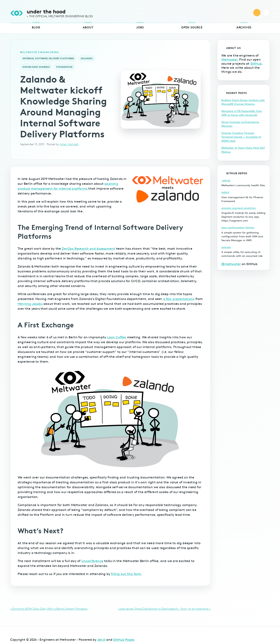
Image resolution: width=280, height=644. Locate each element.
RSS (257, 13)
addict (225, 192)
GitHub (256, 63)
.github (226, 180)
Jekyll (101, 639)
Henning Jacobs (30, 303)
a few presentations (179, 299)
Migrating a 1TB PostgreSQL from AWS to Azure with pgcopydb (242, 113)
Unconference (92, 561)
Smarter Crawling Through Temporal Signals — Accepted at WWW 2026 (241, 137)
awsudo (226, 247)
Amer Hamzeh (69, 144)
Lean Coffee (117, 337)
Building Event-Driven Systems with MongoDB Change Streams (243, 102)
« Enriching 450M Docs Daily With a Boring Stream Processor (49, 609)
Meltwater (229, 59)
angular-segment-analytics (239, 208)
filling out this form (126, 574)
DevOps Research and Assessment (88, 248)
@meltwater (231, 264)
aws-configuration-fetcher (238, 227)
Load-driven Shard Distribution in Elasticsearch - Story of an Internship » (165, 609)
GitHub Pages (124, 639)
